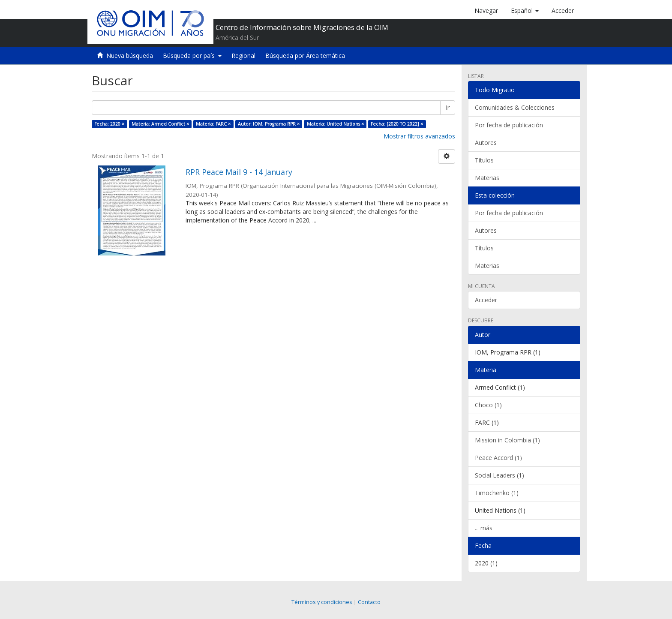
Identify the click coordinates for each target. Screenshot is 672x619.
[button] (525, 11)
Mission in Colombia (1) (507, 440)
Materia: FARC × (213, 124)
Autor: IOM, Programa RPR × (269, 124)
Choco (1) (488, 405)
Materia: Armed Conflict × (160, 124)
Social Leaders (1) (499, 475)
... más (484, 528)
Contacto (369, 602)
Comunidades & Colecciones (515, 107)
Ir (448, 107)
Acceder (486, 300)
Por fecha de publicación (509, 125)
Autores (486, 143)
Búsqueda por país (192, 56)
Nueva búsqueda (130, 56)
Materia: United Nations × (335, 124)
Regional (243, 56)
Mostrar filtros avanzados (419, 136)
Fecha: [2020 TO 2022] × (397, 124)
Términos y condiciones (322, 602)
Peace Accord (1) (498, 458)
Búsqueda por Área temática (305, 56)
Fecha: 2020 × (109, 124)
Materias (487, 178)
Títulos (484, 160)
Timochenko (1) (497, 493)
